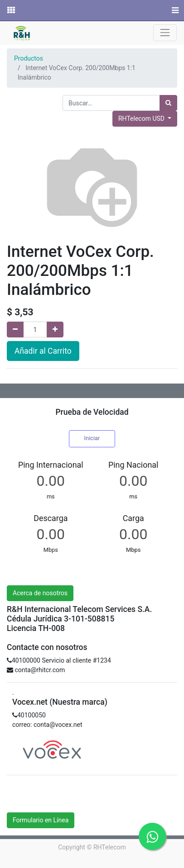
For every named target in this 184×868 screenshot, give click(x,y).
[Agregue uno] (55, 330)
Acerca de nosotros (40, 593)
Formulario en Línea (41, 820)
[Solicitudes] (10, 10)
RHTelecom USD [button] (142, 119)
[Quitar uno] (15, 330)
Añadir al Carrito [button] (43, 351)
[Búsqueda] (168, 103)
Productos (29, 58)
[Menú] (174, 10)
